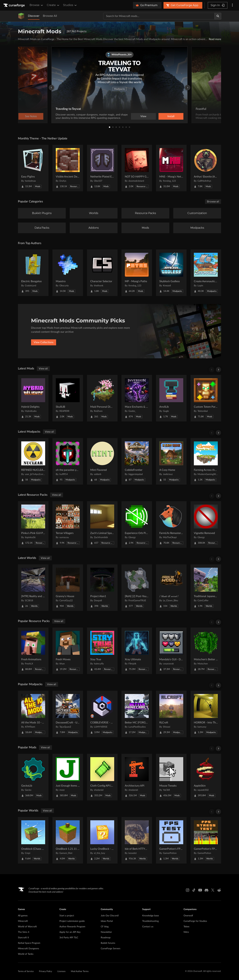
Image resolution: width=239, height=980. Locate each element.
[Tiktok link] (194, 890)
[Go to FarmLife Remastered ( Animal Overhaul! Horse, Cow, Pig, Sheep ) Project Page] (171, 524)
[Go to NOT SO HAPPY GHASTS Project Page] (137, 168)
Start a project (67, 916)
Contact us (148, 927)
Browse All (50, 16)
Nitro (186, 932)
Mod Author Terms (80, 971)
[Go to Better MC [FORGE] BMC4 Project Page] (137, 714)
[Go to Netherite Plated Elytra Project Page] (102, 168)
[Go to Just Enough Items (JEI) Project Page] (68, 777)
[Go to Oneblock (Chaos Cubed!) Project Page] (33, 840)
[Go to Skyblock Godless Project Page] (171, 273)
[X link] (213, 890)
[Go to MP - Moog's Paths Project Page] (137, 273)
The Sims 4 (24, 932)
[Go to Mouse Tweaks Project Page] (171, 777)
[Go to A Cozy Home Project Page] (171, 461)
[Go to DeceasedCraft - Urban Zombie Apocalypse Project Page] (68, 714)
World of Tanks (26, 954)
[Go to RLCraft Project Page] (171, 714)
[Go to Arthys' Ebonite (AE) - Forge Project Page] (206, 168)
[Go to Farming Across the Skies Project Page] (206, 461)
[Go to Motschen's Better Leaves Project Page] (206, 651)
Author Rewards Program (72, 927)
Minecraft (23, 921)
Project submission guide (72, 921)
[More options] (232, 5)
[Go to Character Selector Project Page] (102, 273)
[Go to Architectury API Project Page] (137, 777)
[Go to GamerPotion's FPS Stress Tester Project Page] (206, 840)
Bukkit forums (108, 943)
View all (43, 369)
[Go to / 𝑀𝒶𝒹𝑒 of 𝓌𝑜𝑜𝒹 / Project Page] (171, 588)
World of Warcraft (27, 927)
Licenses (61, 971)
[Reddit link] (219, 890)
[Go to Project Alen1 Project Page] (102, 588)
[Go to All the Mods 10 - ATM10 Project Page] (33, 714)
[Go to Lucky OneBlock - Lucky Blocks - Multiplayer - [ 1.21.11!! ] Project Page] (102, 840)
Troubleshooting (150, 921)
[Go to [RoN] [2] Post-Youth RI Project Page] (137, 588)
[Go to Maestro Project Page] (68, 273)
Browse (37, 5)
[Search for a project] (159, 16)
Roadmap (106, 938)
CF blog (105, 927)
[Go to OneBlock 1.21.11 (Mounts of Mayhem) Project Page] (68, 840)
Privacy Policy (46, 971)
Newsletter (106, 932)
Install (171, 116)
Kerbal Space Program (29, 943)
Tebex (186, 927)
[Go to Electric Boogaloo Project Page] (33, 273)
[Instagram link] (188, 890)
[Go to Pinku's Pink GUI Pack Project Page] (33, 524)
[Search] (218, 16)
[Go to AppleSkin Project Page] (206, 777)
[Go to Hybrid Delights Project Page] (33, 398)
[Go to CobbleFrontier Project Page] (137, 461)
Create (53, 5)
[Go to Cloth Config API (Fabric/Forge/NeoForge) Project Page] (102, 777)
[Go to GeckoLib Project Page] (33, 777)
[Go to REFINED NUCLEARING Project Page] (33, 461)
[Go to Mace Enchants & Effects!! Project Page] (137, 398)
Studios (70, 5)
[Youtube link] (200, 890)
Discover (34, 16)
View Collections (44, 342)
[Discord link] (206, 890)
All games (23, 916)
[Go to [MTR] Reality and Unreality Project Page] (33, 588)
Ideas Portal (107, 921)
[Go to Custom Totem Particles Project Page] (206, 398)
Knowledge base (151, 916)
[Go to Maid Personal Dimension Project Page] (102, 398)
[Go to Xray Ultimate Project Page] (137, 651)
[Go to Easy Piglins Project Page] (33, 168)
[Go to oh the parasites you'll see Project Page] (68, 461)
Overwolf (188, 916)
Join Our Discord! (110, 916)
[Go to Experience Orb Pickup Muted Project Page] (137, 524)
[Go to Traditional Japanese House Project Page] (206, 588)
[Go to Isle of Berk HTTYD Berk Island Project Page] (137, 840)
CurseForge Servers (111, 949)
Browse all (213, 202)
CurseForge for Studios (195, 921)
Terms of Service (26, 971)
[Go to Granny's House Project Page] (68, 588)
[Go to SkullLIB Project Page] (68, 398)
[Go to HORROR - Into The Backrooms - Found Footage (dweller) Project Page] (206, 714)
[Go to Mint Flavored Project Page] (102, 461)
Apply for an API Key (70, 932)
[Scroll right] (218, 370)
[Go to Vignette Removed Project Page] (206, 524)
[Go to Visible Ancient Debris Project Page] (68, 168)
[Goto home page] (14, 5)
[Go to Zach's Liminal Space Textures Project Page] (102, 524)
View (143, 116)
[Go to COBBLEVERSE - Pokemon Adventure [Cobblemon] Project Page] (102, 714)
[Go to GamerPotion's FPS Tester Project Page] (171, 840)
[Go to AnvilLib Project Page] (171, 398)
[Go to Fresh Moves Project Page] (68, 651)
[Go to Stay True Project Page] (102, 651)
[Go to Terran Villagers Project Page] (68, 524)
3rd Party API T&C (69, 938)
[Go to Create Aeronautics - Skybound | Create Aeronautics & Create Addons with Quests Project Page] (206, 273)
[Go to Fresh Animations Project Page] (33, 651)
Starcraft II (23, 938)
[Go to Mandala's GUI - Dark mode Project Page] (171, 651)
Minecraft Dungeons (28, 949)
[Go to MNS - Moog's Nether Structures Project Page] (171, 168)
